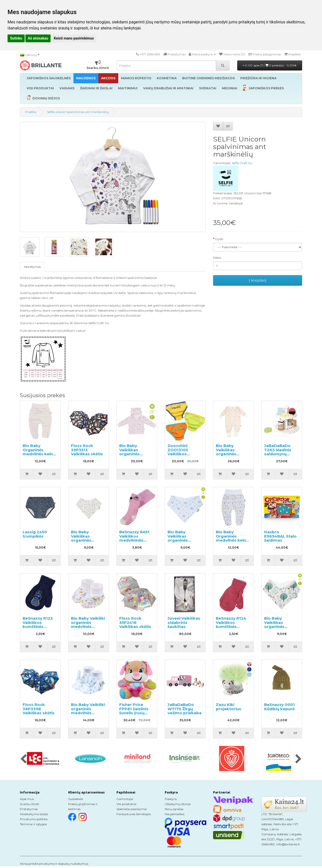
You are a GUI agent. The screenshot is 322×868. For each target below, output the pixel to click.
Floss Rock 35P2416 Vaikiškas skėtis (135, 622)
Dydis (219, 239)
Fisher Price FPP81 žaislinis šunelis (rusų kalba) (134, 711)
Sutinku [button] (16, 38)
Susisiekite (75, 799)
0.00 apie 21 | (270, 65)
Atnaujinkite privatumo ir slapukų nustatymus (54, 864)
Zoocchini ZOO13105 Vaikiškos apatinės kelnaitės (178, 454)
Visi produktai (126, 804)
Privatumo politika (34, 819)
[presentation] (24, 759)
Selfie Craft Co (242, 163)
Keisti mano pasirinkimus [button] (74, 38)
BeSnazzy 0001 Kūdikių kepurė (279, 707)
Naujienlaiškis (175, 814)
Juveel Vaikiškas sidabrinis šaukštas (184, 622)
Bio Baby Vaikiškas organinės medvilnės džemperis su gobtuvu (133, 456)
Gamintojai (125, 799)
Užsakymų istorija (178, 804)
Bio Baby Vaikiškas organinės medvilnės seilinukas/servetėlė (91, 540)
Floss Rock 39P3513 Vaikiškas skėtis (87, 450)
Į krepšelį (258, 280)
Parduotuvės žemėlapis (134, 814)
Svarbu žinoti (30, 804)
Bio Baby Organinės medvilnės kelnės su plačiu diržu (40, 452)
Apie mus (27, 799)
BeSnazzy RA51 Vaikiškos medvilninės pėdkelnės (134, 538)
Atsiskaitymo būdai (34, 814)
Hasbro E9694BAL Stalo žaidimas (280, 536)
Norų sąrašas (174, 809)
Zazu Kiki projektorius (229, 707)
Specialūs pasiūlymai (132, 809)
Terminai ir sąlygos (33, 824)
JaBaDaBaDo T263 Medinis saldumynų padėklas (278, 452)
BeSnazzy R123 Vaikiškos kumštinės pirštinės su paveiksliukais (38, 627)
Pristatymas (29, 809)
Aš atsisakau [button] (38, 38)
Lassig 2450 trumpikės (35, 534)
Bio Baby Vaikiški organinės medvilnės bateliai (88, 625)
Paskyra (171, 799)
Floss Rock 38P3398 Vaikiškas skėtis (39, 709)
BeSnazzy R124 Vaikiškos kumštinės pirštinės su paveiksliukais (231, 627)
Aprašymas (32, 267)
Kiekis (217, 258)
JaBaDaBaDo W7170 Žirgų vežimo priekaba (185, 709)
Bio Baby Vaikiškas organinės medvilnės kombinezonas (231, 454)
